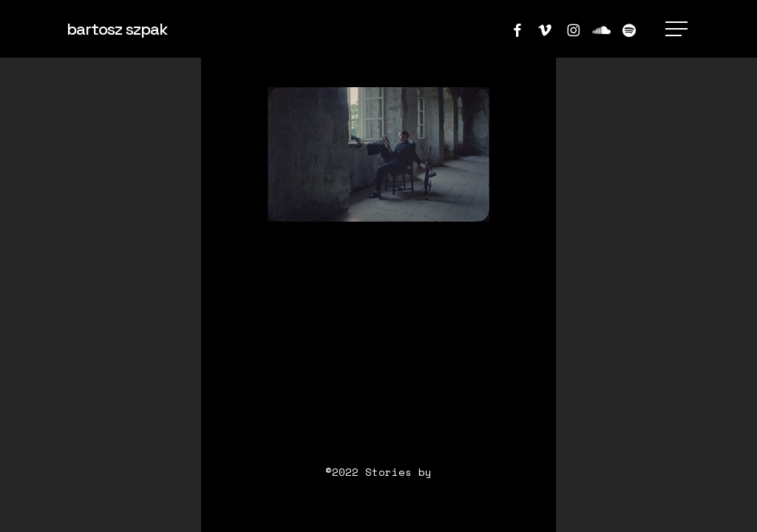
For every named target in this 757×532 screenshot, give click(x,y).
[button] (678, 29)
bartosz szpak (117, 29)
